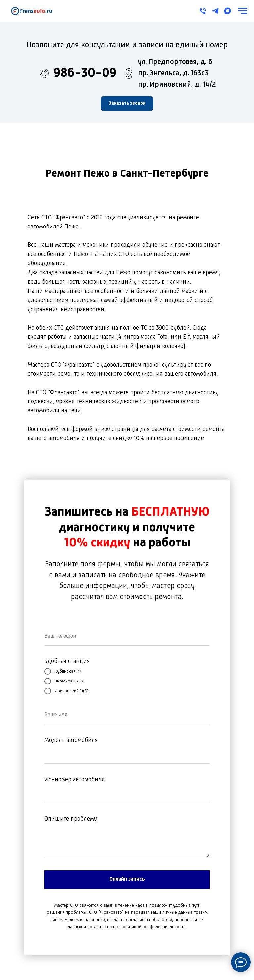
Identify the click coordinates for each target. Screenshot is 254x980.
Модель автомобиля (71, 740)
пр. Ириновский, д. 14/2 (177, 85)
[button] (127, 104)
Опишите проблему (71, 819)
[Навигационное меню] (243, 11)
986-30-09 (85, 73)
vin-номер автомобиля (74, 780)
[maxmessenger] (227, 11)
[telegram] (215, 11)
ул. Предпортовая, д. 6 (175, 62)
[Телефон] (203, 11)
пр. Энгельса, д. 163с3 (173, 73)
